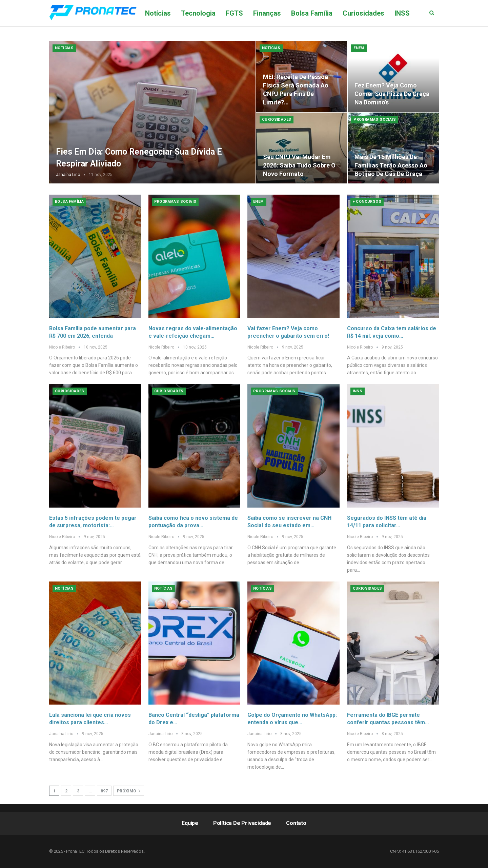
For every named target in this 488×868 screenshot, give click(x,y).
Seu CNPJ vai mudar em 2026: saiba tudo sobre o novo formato (299, 165)
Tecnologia (198, 13)
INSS (358, 391)
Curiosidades (363, 13)
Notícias (158, 13)
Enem (359, 48)
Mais (402, 13)
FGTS (234, 13)
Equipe (190, 823)
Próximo (129, 791)
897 (104, 791)
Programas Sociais (375, 120)
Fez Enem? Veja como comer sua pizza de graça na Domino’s (392, 94)
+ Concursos (367, 202)
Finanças (267, 13)
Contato (296, 823)
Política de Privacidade (242, 823)
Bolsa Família (312, 13)
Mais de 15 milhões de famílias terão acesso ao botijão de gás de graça (391, 165)
